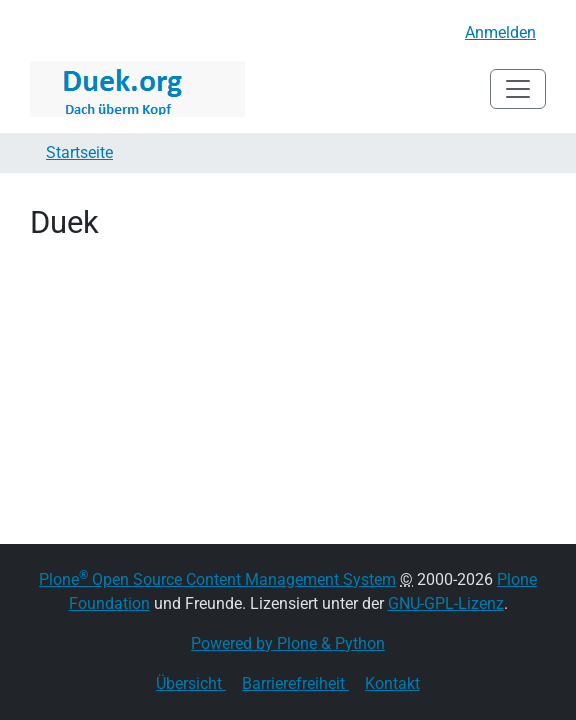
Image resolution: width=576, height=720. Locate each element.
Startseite (79, 152)
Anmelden (500, 32)
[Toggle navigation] (518, 89)
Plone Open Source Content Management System (217, 579)
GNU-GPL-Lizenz (446, 603)
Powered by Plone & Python (288, 643)
